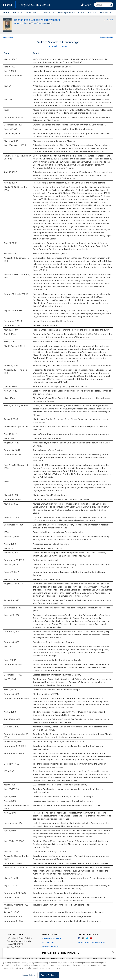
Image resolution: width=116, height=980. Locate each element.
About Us (18, 13)
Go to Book (109, 20)
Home (6, 13)
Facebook (79, 938)
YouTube (91, 938)
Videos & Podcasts (87, 13)
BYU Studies (48, 942)
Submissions (106, 13)
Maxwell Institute (50, 947)
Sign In (88, 5)
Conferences (48, 13)
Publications (32, 13)
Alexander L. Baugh (21, 23)
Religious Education (51, 938)
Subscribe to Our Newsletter (92, 942)
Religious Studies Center (35, 5)
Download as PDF (107, 37)
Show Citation (8, 37)
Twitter (87, 938)
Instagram (83, 938)
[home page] (8, 5)
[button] (113, 952)
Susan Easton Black (39, 23)
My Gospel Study (66, 13)
